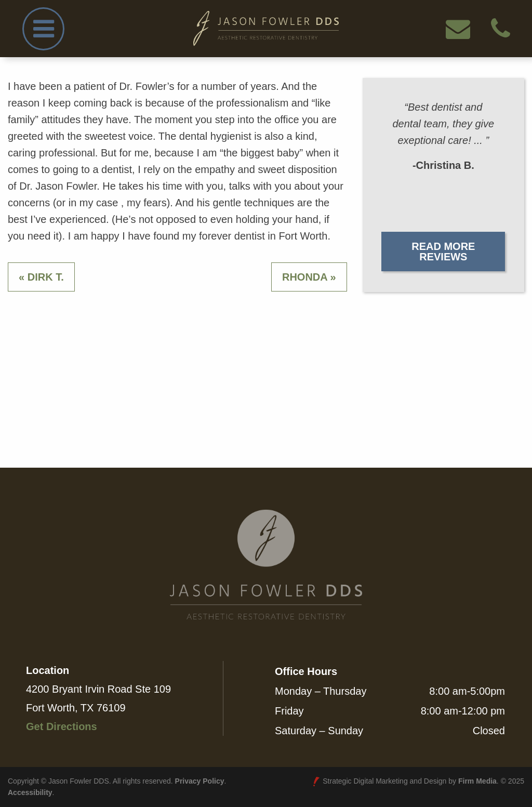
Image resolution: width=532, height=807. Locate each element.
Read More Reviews (443, 252)
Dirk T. (46, 277)
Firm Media (477, 781)
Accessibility (30, 792)
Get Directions (62, 726)
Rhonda (305, 277)
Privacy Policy (200, 781)
